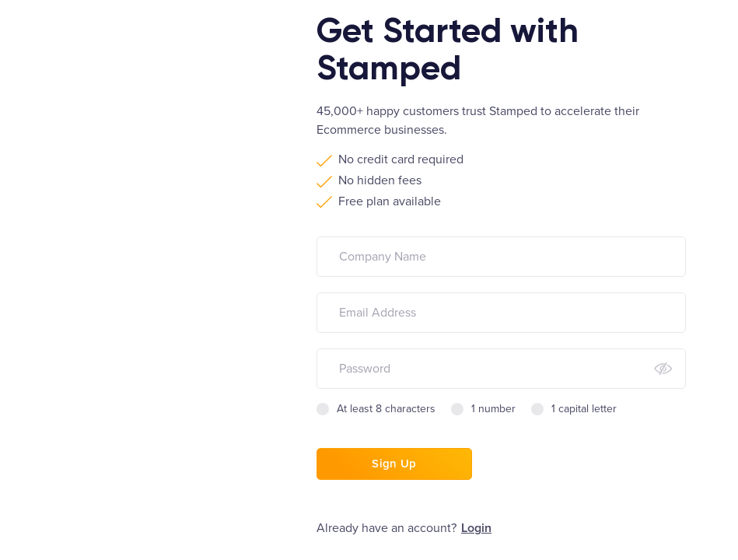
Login (476, 528)
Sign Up (394, 464)
